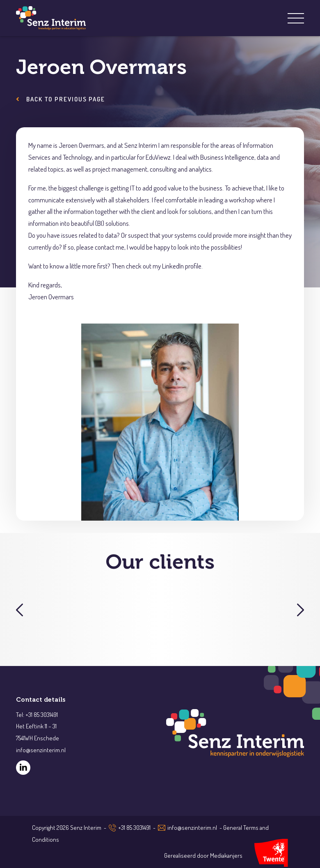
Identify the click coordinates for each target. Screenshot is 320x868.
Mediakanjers (226, 855)
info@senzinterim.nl (192, 828)
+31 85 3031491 (134, 828)
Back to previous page (66, 99)
